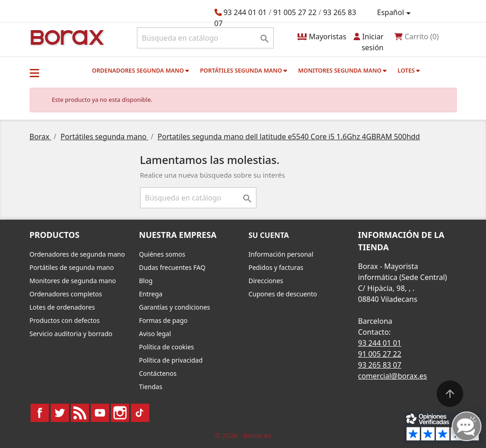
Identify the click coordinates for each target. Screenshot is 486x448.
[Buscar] (206, 38)
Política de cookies (167, 347)
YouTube (100, 413)
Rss (80, 413)
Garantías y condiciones (175, 307)
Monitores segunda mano (342, 70)
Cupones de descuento (283, 294)
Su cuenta (269, 235)
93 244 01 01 (245, 12)
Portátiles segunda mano (243, 70)
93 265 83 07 (380, 365)
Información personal (281, 254)
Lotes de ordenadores (62, 307)
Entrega (151, 294)
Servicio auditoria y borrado (71, 334)
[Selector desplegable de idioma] (395, 13)
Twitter (60, 413)
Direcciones (266, 281)
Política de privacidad (171, 360)
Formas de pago (164, 320)
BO (66, 37)
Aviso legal (155, 334)
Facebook (40, 413)
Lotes (409, 70)
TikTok (140, 413)
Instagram (120, 413)
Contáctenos (158, 373)
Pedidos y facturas (276, 267)
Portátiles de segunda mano (72, 267)
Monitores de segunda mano (73, 281)
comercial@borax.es (393, 376)
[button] (35, 73)
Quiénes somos (162, 254)
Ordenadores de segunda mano (77, 254)
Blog (146, 281)
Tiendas (151, 387)
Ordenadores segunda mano (140, 70)
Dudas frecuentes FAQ (172, 267)
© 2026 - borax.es (243, 435)
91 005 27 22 (295, 12)
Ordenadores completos (66, 294)
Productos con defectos (65, 320)
